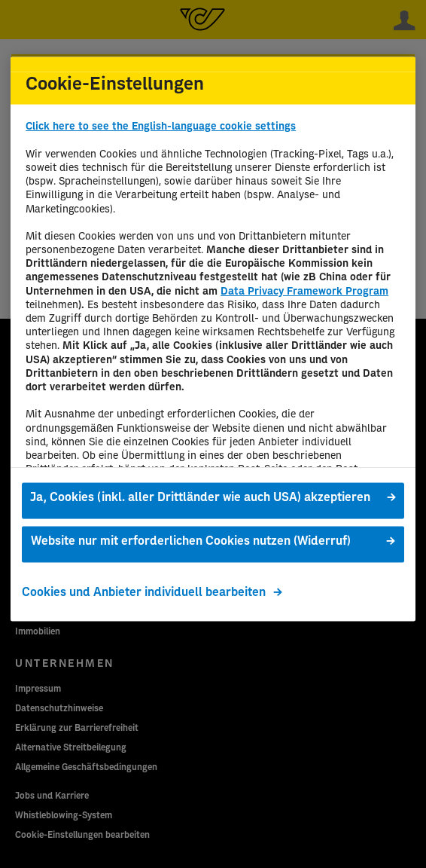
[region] (213, 339)
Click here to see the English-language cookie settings (161, 127)
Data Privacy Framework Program (304, 291)
